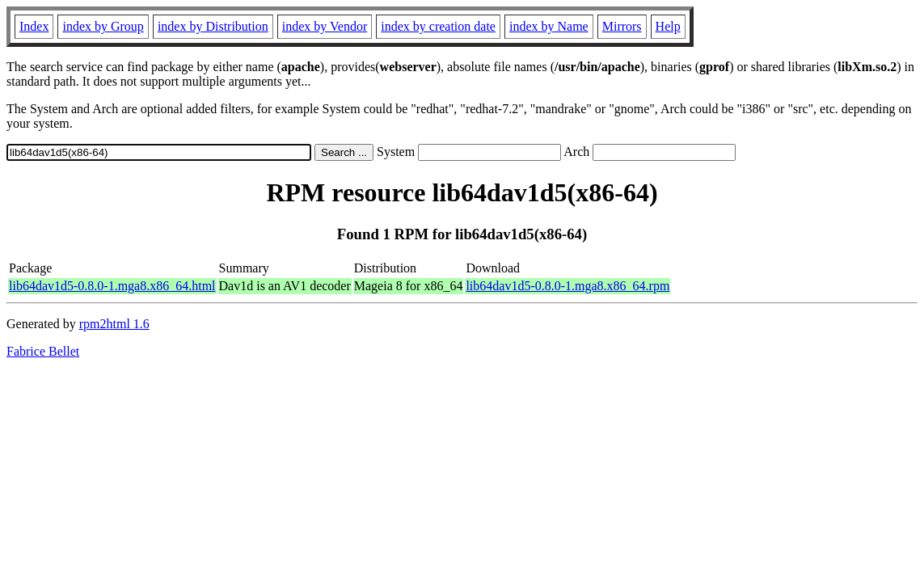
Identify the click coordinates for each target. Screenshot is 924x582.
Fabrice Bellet (43, 351)
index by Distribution (213, 26)
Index (34, 26)
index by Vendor (325, 26)
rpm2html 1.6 (114, 324)
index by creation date (438, 26)
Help (668, 26)
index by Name (549, 26)
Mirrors (622, 26)
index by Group (103, 26)
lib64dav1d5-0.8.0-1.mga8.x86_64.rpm (567, 286)
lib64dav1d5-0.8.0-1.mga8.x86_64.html (112, 286)
